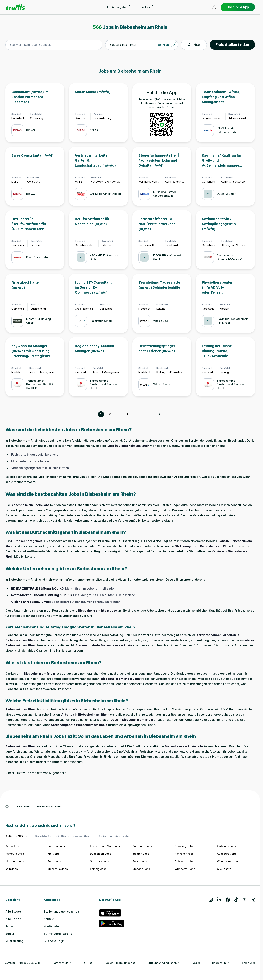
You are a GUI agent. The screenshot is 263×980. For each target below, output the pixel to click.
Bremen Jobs (141, 854)
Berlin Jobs (12, 846)
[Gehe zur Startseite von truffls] (15, 7)
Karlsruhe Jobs (227, 846)
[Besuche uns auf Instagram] (211, 900)
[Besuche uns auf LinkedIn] (219, 900)
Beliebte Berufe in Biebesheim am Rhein (63, 836)
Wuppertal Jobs (185, 869)
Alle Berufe (13, 919)
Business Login (54, 941)
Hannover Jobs (184, 854)
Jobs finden (23, 806)
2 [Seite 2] (110, 414)
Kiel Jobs (54, 854)
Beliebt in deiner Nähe (114, 836)
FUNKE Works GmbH (28, 963)
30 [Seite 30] (151, 414)
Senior (10, 934)
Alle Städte (224, 869)
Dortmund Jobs (142, 846)
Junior (10, 926)
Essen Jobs (140, 861)
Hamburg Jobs (15, 854)
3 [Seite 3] (119, 414)
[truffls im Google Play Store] (112, 923)
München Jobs (15, 861)
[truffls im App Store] (112, 913)
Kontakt (49, 919)
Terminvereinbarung (58, 934)
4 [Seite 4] (128, 414)
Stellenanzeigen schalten (61, 912)
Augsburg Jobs (227, 854)
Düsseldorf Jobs (101, 854)
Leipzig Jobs (98, 869)
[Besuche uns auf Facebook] (228, 900)
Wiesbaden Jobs (228, 861)
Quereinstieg (14, 941)
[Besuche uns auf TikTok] (236, 900)
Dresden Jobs (141, 869)
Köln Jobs (12, 869)
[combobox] (54, 45)
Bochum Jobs (56, 846)
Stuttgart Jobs (99, 861)
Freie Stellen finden (232, 45)
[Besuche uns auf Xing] (253, 900)
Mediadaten (52, 926)
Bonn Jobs (54, 861)
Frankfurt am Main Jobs (105, 846)
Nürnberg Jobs (184, 846)
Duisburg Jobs (184, 861)
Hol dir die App (238, 7)
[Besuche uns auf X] (245, 900)
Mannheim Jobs (58, 869)
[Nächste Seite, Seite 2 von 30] (159, 414)
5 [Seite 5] (136, 414)
